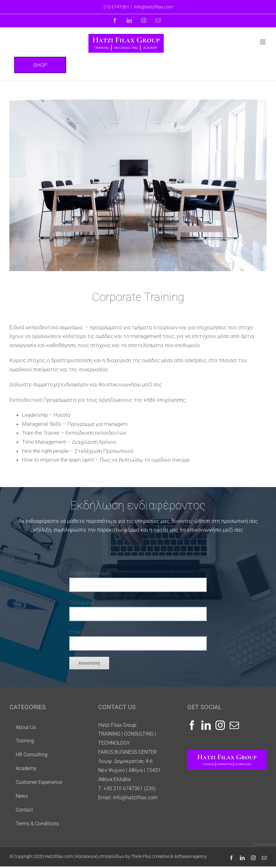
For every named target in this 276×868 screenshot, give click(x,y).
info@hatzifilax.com (153, 7)
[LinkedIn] (206, 725)
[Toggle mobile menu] (263, 42)
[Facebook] (192, 725)
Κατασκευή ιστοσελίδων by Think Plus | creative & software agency (141, 856)
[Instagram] (220, 725)
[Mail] (234, 725)
